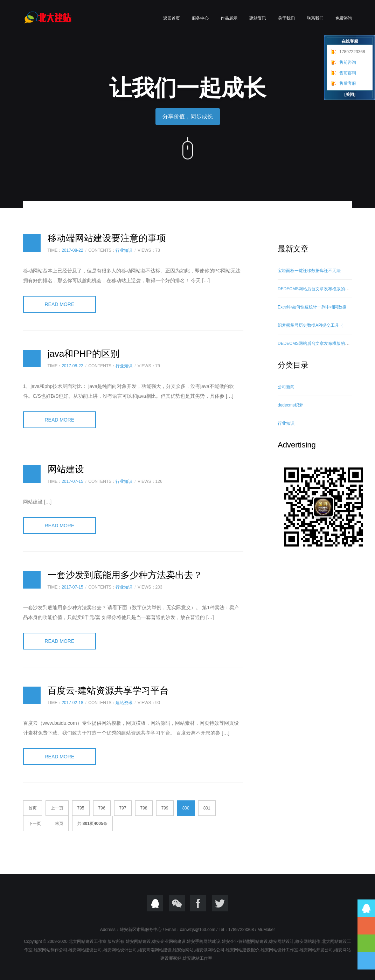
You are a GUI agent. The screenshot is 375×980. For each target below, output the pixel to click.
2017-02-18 (72, 703)
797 (123, 808)
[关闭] (350, 95)
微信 (177, 903)
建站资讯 (258, 18)
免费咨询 (344, 18)
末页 (59, 823)
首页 (33, 808)
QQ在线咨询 (366, 908)
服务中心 (200, 18)
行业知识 (124, 250)
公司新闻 (286, 387)
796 (102, 808)
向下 (188, 147)
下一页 (35, 823)
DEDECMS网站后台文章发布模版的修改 (315, 289)
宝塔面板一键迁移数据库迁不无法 (309, 271)
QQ (155, 903)
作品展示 (229, 18)
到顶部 (366, 943)
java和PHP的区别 (84, 354)
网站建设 (66, 469)
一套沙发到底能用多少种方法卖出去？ (125, 575)
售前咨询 (348, 62)
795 (81, 808)
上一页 (57, 808)
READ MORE (60, 304)
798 (144, 808)
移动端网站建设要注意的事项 (107, 238)
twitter (220, 903)
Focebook (198, 903)
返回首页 (172, 18)
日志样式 (32, 243)
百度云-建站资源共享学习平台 (108, 690)
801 (207, 808)
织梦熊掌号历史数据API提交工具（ (310, 325)
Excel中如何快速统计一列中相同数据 (312, 307)
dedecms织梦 (290, 405)
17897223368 (352, 52)
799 (165, 808)
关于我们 (286, 18)
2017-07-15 (72, 481)
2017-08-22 (72, 250)
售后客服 (348, 83)
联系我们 (315, 18)
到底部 (366, 961)
